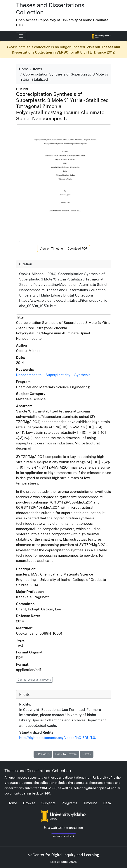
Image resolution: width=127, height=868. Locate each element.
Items (38, 69)
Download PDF (78, 249)
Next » (87, 754)
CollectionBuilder (71, 828)
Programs (69, 803)
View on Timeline (51, 249)
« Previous (43, 754)
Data (107, 803)
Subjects (48, 803)
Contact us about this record (34, 680)
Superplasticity (58, 375)
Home (24, 69)
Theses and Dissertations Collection (38, 771)
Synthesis (82, 375)
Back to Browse (66, 754)
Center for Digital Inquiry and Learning (64, 855)
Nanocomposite (29, 375)
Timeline (90, 803)
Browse (29, 803)
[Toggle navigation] (21, 36)
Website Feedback (64, 836)
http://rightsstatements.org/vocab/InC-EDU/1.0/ (58, 738)
